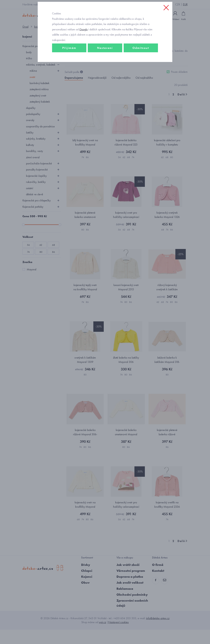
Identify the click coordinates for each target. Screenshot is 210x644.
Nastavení (105, 64)
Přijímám (69, 64)
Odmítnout (141, 64)
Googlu (83, 46)
